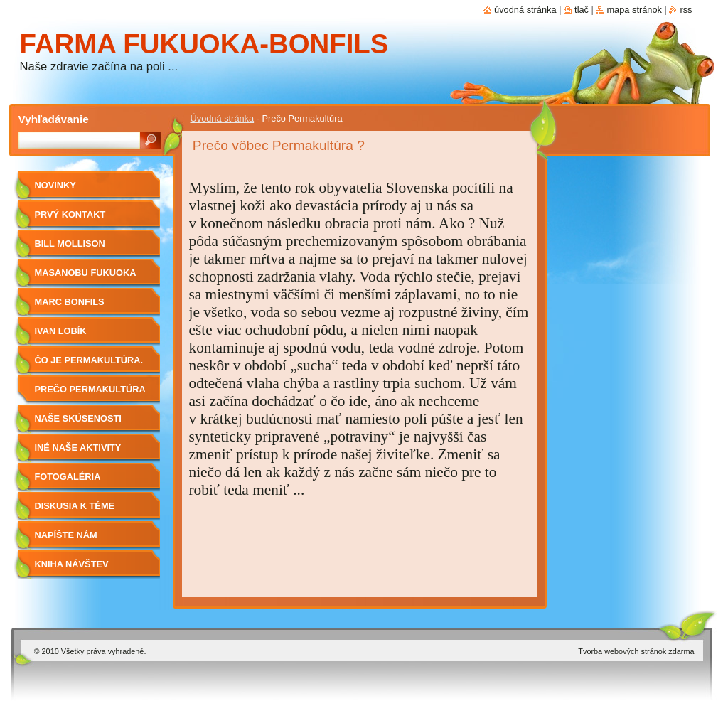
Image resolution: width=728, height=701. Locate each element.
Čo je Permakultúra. (89, 360)
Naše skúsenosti (78, 418)
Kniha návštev (72, 564)
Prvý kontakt (70, 214)
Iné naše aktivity (78, 448)
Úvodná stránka (223, 118)
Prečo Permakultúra (90, 389)
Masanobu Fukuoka (86, 273)
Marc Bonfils (70, 302)
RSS (686, 10)
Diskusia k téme (75, 506)
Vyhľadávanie (54, 119)
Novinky (55, 185)
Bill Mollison (70, 244)
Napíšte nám (66, 535)
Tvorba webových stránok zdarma (636, 651)
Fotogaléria (68, 477)
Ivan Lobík (61, 331)
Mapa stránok (634, 10)
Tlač (582, 10)
